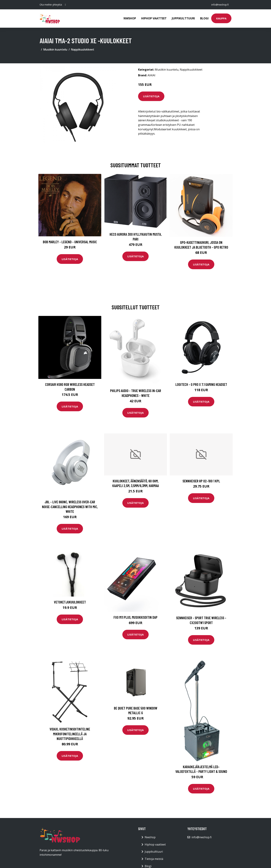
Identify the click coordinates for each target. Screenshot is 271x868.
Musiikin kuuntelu (55, 49)
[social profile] (65, 5)
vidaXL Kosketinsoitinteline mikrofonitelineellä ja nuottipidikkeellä (70, 734)
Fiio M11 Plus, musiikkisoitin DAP (135, 617)
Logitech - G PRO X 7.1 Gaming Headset (201, 384)
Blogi (204, 18)
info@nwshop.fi (220, 5)
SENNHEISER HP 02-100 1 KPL (201, 481)
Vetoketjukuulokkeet (70, 602)
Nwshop (130, 18)
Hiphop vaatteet (154, 18)
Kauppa (221, 18)
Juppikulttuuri (183, 18)
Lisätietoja (151, 96)
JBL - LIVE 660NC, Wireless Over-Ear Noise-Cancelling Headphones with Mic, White (70, 507)
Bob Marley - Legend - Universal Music (70, 242)
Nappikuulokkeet (83, 49)
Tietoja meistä (154, 859)
